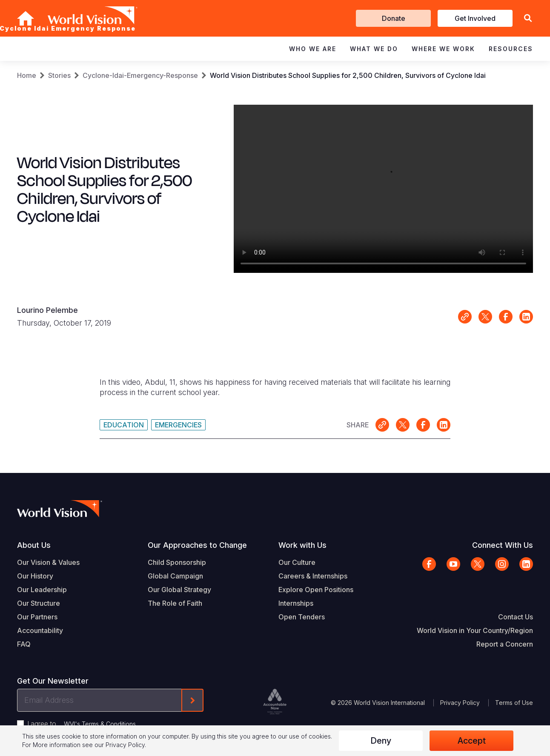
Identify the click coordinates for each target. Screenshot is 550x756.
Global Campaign (175, 576)
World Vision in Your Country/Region (475, 630)
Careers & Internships (313, 576)
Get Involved (475, 18)
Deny (381, 741)
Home (27, 75)
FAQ (24, 644)
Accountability (40, 630)
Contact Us (516, 617)
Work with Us (302, 545)
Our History (35, 576)
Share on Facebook (506, 317)
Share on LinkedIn (526, 317)
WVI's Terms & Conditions (100, 724)
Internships (296, 603)
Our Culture (297, 562)
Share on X (485, 317)
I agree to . (82, 724)
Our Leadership (42, 590)
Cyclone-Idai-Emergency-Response (140, 75)
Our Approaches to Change (197, 545)
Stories (59, 75)
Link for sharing (465, 317)
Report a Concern (505, 644)
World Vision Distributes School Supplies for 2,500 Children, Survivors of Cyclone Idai (348, 75)
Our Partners (37, 617)
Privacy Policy (460, 703)
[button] (528, 19)
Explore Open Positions (316, 590)
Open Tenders (302, 617)
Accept (472, 741)
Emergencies (178, 425)
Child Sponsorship (177, 562)
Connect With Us (503, 545)
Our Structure (39, 603)
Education (124, 425)
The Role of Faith (175, 603)
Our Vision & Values (48, 562)
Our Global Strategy (179, 590)
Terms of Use (514, 703)
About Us (34, 545)
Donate (394, 18)
